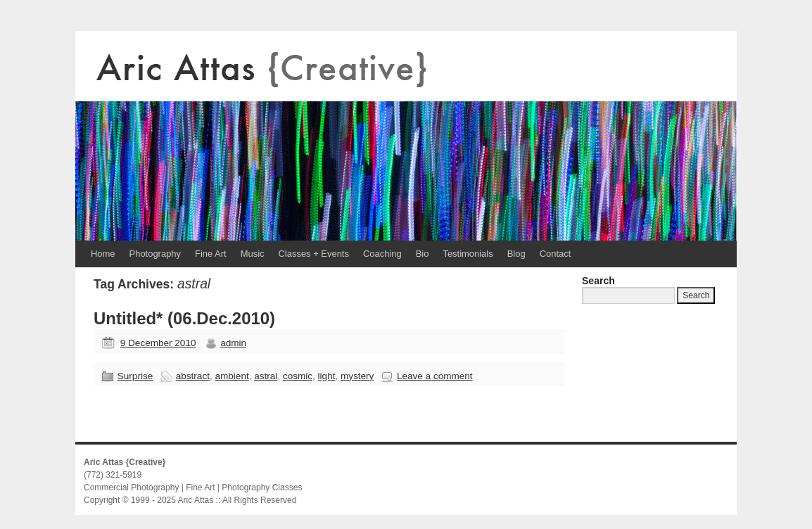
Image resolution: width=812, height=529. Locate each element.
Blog (516, 254)
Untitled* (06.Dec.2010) (184, 318)
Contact (556, 254)
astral (266, 376)
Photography (155, 254)
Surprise (135, 376)
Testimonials (468, 254)
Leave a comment (435, 376)
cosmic (298, 376)
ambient (231, 376)
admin (233, 343)
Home (103, 254)
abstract (193, 376)
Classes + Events (314, 254)
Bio (423, 254)
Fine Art (211, 254)
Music (253, 254)
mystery (357, 376)
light (327, 376)
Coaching (382, 254)
